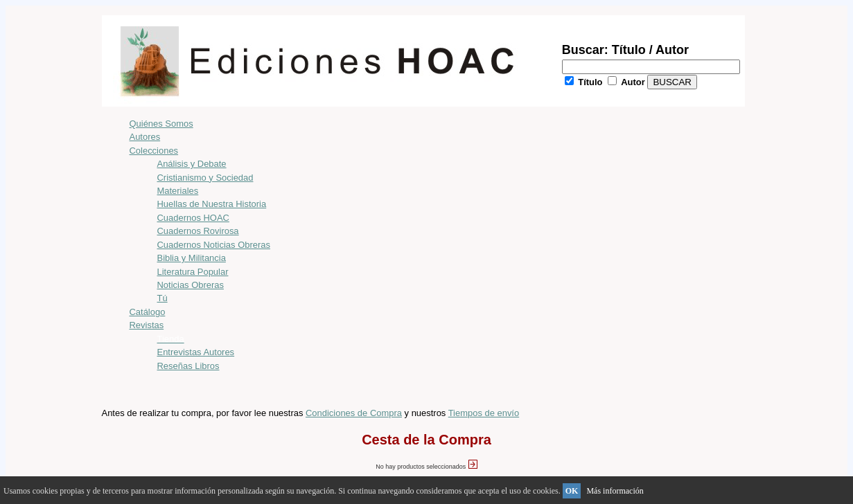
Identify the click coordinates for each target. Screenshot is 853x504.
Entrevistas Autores (196, 352)
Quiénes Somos (161, 124)
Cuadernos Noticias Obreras (214, 245)
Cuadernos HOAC (193, 218)
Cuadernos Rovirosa (198, 231)
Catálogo (148, 312)
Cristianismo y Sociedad (205, 178)
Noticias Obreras (191, 285)
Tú (162, 298)
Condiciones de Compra (354, 413)
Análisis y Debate (192, 164)
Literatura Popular (193, 272)
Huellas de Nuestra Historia (212, 204)
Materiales (178, 191)
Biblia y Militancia (192, 258)
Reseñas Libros (188, 366)
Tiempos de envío (484, 413)
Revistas (147, 325)
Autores (145, 137)
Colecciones (154, 151)
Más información (615, 491)
